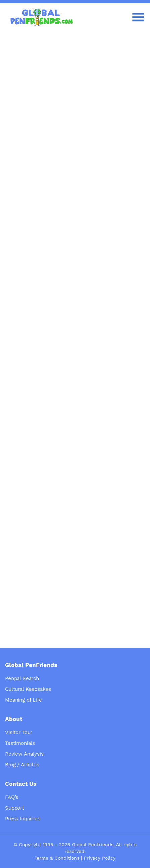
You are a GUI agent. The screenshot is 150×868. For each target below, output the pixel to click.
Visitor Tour (19, 732)
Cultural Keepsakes (28, 689)
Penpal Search (22, 678)
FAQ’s (12, 797)
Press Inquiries (23, 819)
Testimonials (20, 743)
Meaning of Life (24, 700)
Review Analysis (24, 754)
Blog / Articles (22, 765)
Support (15, 808)
